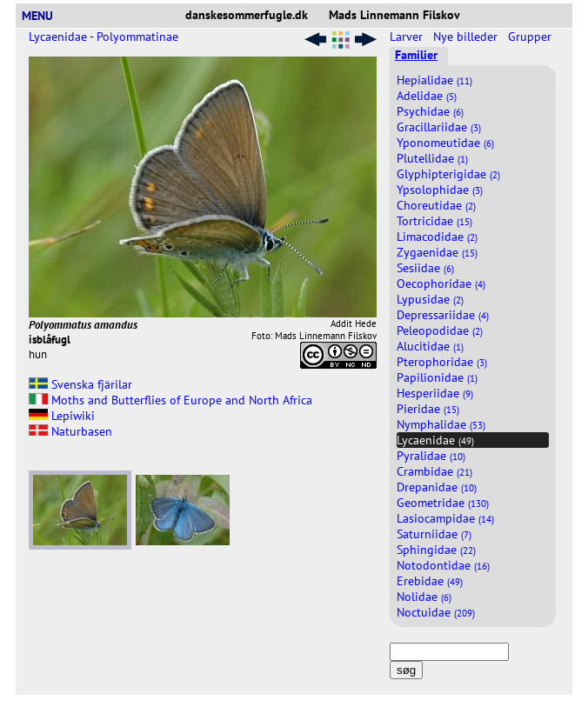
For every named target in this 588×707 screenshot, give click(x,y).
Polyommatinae (137, 37)
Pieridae (428, 409)
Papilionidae (437, 377)
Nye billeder (467, 37)
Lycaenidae (58, 37)
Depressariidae (443, 315)
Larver (408, 37)
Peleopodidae (440, 330)
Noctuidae (436, 612)
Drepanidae (437, 487)
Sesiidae (425, 268)
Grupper (531, 37)
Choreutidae (436, 205)
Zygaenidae (437, 252)
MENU (44, 16)
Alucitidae (430, 346)
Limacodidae (437, 237)
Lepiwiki (62, 416)
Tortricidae (434, 221)
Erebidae (430, 581)
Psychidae (430, 111)
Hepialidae (434, 80)
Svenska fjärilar (80, 384)
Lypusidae (430, 299)
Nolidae (424, 597)
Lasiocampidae (445, 518)
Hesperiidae (435, 393)
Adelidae (427, 96)
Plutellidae (432, 158)
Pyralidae (431, 456)
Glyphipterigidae (448, 174)
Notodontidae (443, 565)
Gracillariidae (439, 127)
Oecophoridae (441, 283)
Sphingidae (436, 550)
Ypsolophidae (440, 190)
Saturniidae (434, 534)
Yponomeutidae (445, 143)
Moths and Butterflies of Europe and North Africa (170, 400)
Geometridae (443, 503)
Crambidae (434, 471)
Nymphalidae (441, 424)
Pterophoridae (442, 362)
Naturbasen (70, 431)
